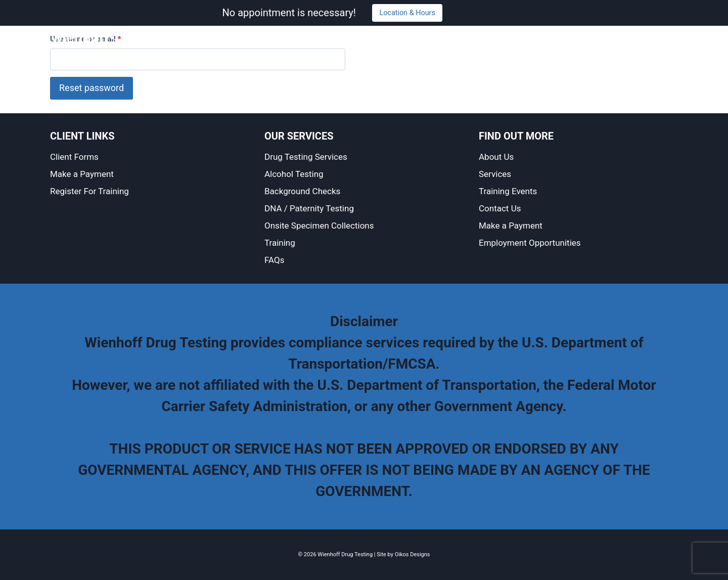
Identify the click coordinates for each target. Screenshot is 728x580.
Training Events (508, 191)
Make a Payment (641, 37)
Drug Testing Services (306, 157)
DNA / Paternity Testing (309, 208)
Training (280, 243)
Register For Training (89, 191)
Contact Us (578, 37)
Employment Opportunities (530, 243)
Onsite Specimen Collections (319, 226)
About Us (401, 37)
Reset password (92, 88)
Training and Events (509, 37)
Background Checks (302, 191)
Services (445, 37)
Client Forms (74, 157)
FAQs (274, 260)
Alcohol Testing (294, 174)
